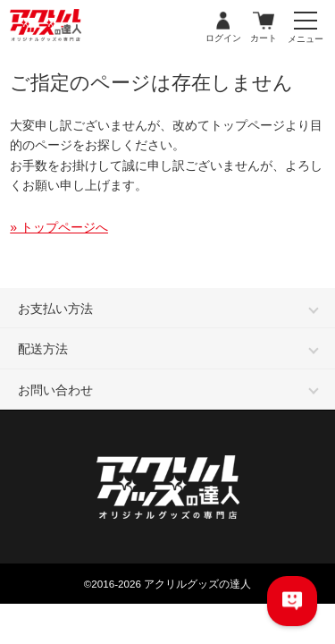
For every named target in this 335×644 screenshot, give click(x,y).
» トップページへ (59, 227)
